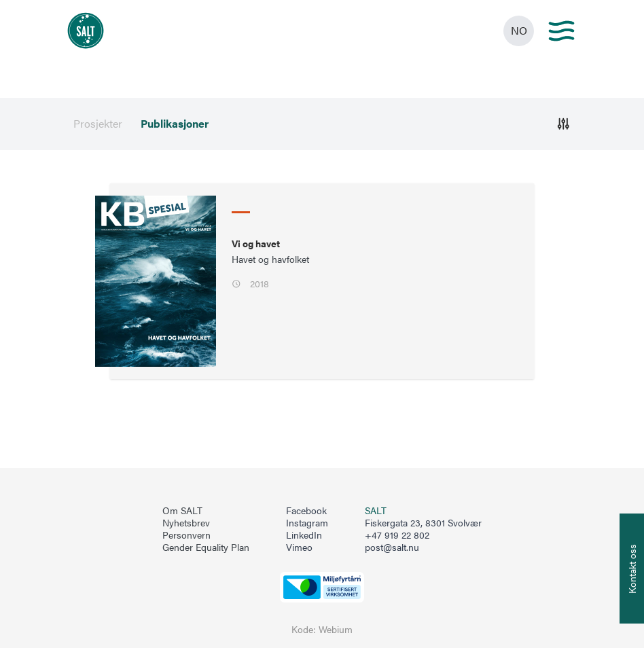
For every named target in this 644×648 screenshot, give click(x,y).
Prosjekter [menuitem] (98, 124)
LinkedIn (304, 535)
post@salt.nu (392, 547)
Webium (336, 629)
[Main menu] (561, 31)
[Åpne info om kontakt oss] (632, 569)
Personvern (186, 535)
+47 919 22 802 (397, 535)
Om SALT (182, 511)
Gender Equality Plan (206, 547)
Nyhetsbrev (186, 523)
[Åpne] (563, 124)
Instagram (307, 523)
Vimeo (299, 547)
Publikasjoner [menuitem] (175, 124)
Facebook (306, 511)
